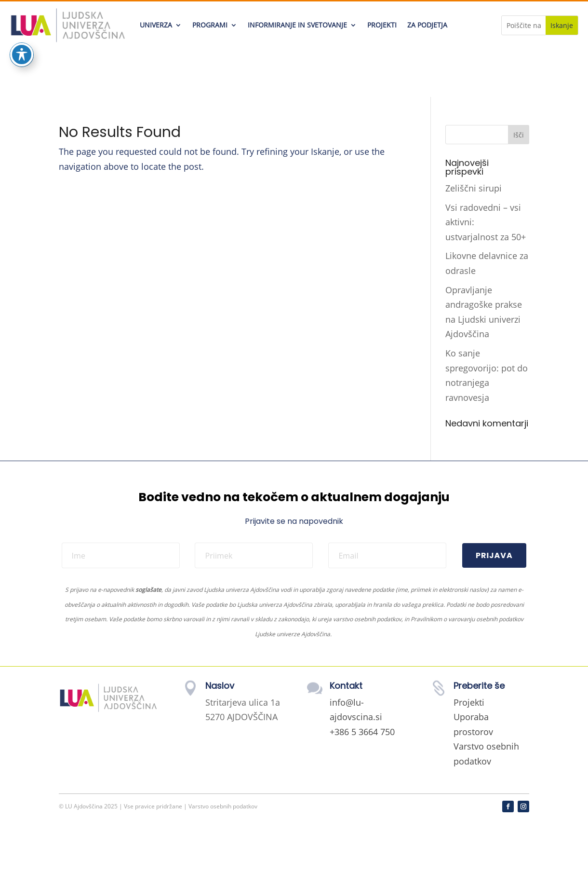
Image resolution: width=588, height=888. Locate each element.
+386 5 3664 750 (362, 732)
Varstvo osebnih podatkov (223, 806)
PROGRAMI (210, 25)
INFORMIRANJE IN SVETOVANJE (297, 25)
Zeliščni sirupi (474, 188)
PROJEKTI (382, 25)
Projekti (469, 702)
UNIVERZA (156, 25)
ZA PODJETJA (427, 25)
